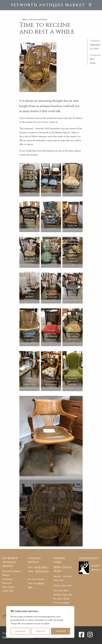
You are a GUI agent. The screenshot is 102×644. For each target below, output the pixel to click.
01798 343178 (42, 571)
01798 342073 (41, 567)
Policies (6, 637)
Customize (20, 631)
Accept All (61, 631)
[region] (40, 622)
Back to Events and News (33, 20)
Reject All (41, 631)
